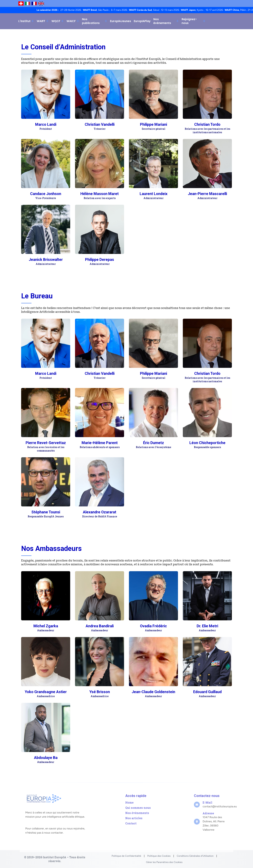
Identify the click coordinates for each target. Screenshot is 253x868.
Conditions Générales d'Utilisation (195, 856)
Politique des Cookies (159, 856)
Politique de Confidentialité (126, 856)
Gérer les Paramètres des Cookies (164, 862)
